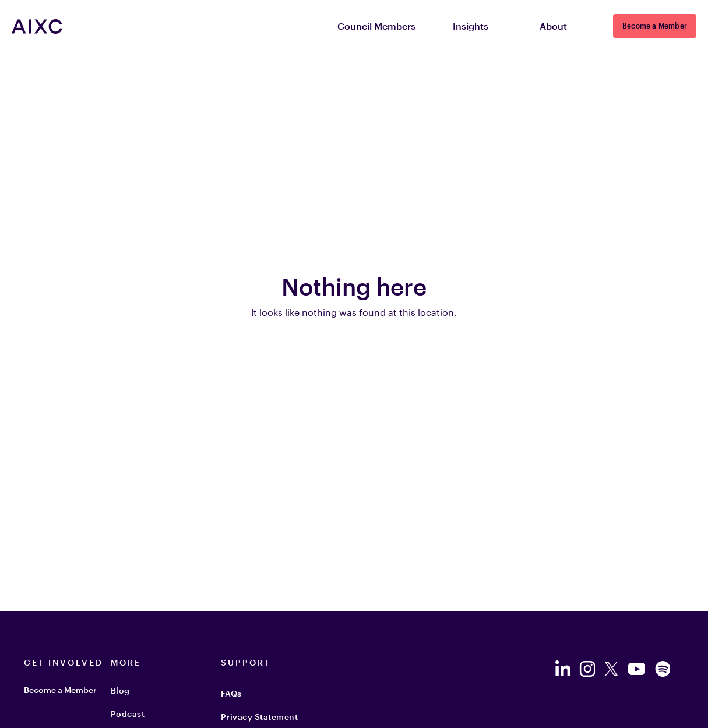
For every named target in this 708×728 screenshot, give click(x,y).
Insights (478, 27)
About (560, 27)
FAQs (231, 693)
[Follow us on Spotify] (663, 669)
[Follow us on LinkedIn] (562, 669)
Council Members (376, 26)
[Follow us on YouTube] (636, 669)
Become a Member (655, 25)
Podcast (128, 714)
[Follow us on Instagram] (587, 669)
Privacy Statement (260, 717)
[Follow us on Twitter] (611, 669)
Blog (120, 690)
